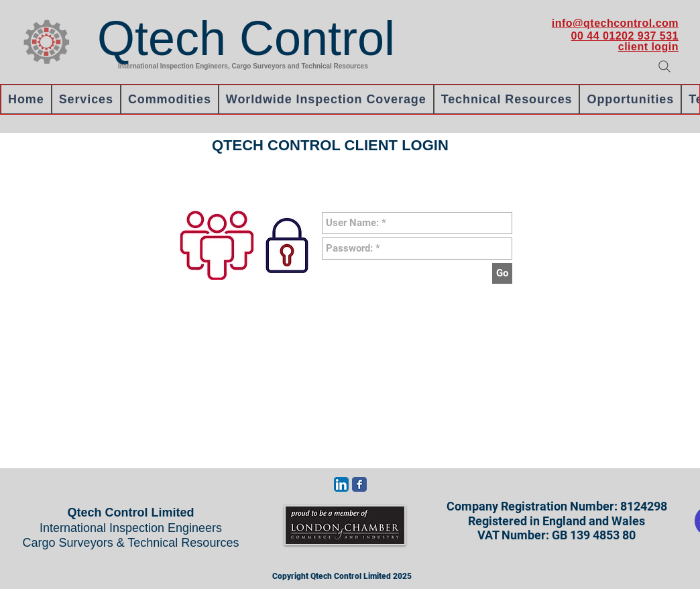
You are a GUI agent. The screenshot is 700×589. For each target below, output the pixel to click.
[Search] (664, 66)
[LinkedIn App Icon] (341, 484)
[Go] (502, 273)
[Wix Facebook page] (359, 484)
